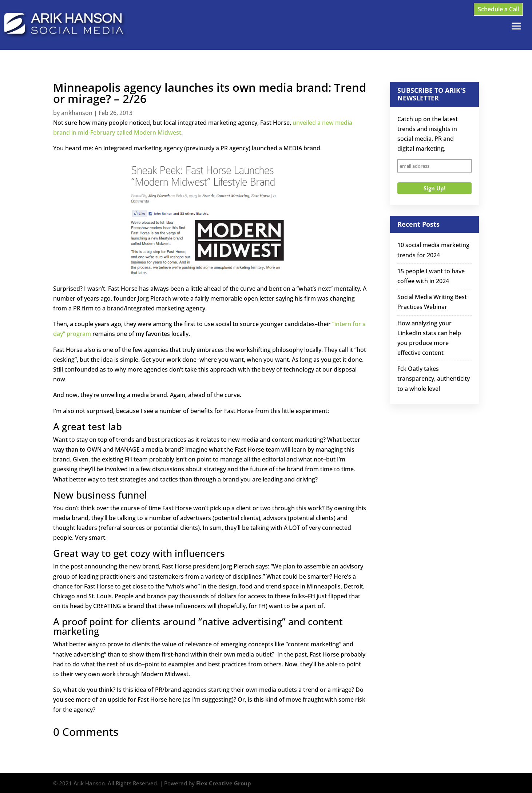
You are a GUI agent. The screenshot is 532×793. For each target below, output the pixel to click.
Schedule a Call (498, 9)
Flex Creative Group (224, 783)
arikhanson (77, 113)
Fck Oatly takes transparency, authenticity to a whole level (434, 378)
